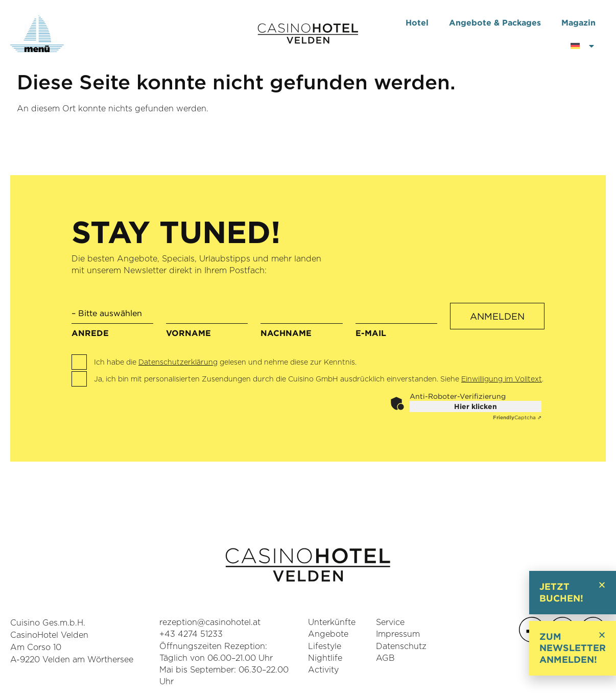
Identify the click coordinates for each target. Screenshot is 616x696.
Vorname (207, 323)
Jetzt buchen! (561, 592)
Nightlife (325, 658)
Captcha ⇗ (517, 417)
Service (390, 622)
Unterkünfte (332, 622)
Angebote (328, 634)
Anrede (112, 320)
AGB (385, 658)
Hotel (417, 22)
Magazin (578, 22)
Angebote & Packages (495, 22)
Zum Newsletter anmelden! (573, 648)
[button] (602, 585)
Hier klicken (476, 406)
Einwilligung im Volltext (502, 379)
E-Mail (396, 323)
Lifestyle (325, 646)
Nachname (301, 323)
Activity (323, 670)
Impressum (398, 634)
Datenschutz (401, 646)
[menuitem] (583, 46)
